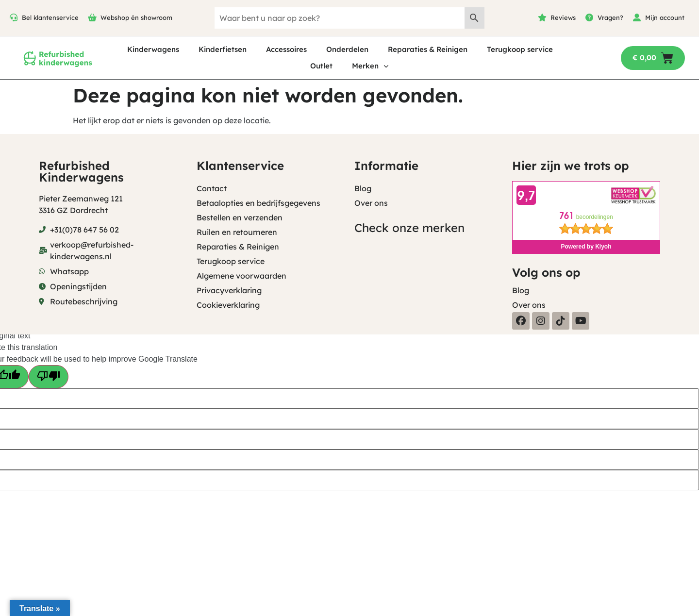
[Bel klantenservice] (14, 17)
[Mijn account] (637, 17)
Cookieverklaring (228, 305)
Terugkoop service (520, 49)
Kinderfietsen (223, 49)
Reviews (563, 17)
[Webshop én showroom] (92, 17)
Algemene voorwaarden (241, 276)
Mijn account (665, 17)
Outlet (321, 66)
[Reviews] (542, 17)
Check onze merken (409, 228)
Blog (363, 188)
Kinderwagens (153, 49)
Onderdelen (347, 49)
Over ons (371, 203)
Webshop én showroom (136, 17)
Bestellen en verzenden (240, 217)
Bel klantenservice (50, 17)
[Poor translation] (49, 377)
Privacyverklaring (229, 290)
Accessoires (286, 49)
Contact (212, 188)
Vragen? (610, 17)
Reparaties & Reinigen (428, 49)
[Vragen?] (589, 17)
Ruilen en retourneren (237, 232)
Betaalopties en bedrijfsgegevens (258, 203)
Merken (370, 66)
